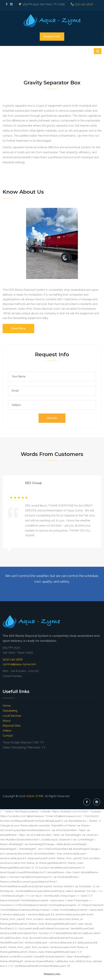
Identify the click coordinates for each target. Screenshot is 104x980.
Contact (8, 736)
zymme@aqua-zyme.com (19, 664)
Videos (7, 731)
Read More (18, 328)
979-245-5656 (84, 4)
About (7, 721)
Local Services (12, 716)
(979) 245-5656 (13, 659)
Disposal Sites (12, 726)
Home (7, 706)
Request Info (52, 36)
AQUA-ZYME (35, 796)
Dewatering (10, 711)
